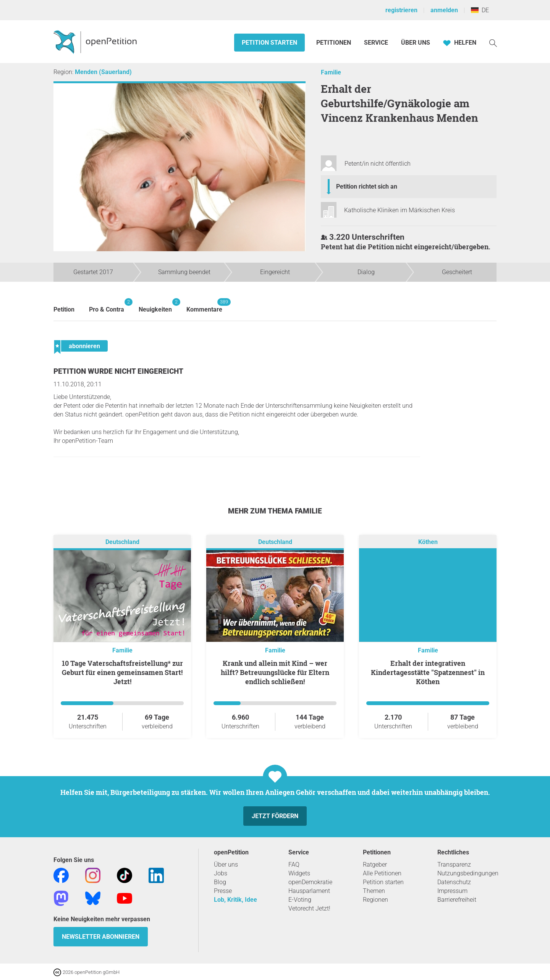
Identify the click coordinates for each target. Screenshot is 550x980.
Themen (374, 891)
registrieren (401, 10)
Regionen (375, 900)
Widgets (299, 873)
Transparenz (454, 865)
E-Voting (300, 900)
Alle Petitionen (382, 873)
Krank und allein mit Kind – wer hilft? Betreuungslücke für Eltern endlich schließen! (275, 672)
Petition (64, 309)
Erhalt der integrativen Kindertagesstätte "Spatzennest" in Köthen (428, 672)
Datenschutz (454, 882)
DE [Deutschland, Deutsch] (480, 10)
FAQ (294, 865)
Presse (223, 891)
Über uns (226, 865)
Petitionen (334, 43)
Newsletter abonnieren (101, 937)
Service (376, 43)
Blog (220, 882)
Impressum (452, 891)
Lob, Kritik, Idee (235, 900)
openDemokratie (310, 882)
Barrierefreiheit (457, 900)
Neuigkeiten (155, 306)
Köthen (428, 542)
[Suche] (493, 43)
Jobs (221, 873)
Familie (331, 72)
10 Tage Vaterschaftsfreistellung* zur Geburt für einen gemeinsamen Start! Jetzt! (122, 672)
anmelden (444, 10)
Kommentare (204, 306)
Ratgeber (375, 865)
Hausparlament (309, 891)
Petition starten (269, 43)
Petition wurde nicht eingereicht (118, 371)
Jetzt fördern (275, 816)
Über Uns (416, 43)
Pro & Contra (107, 306)
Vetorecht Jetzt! (309, 908)
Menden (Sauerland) (103, 72)
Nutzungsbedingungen (468, 873)
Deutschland (122, 542)
